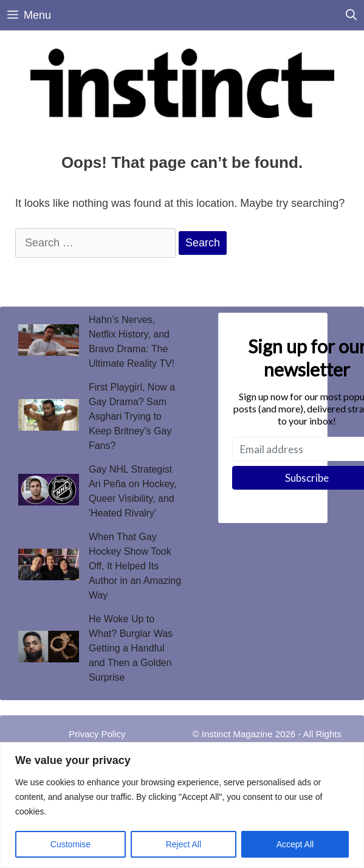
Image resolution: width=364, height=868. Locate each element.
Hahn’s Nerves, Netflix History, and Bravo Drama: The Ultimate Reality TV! (132, 342)
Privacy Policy (97, 734)
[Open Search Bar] (351, 15)
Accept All (295, 844)
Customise (70, 844)
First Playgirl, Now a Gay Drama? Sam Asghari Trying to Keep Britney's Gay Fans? (132, 416)
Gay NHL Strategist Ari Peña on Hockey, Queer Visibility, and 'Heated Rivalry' (133, 491)
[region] (182, 805)
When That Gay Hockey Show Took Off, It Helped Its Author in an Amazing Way (135, 566)
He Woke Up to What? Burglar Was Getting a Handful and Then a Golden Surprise (131, 648)
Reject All (184, 844)
